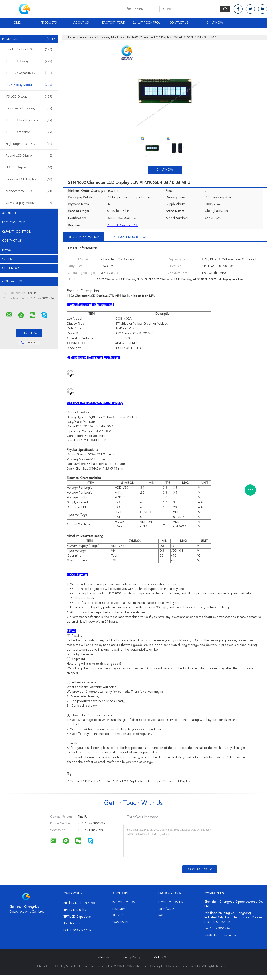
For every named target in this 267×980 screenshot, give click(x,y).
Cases (7, 259)
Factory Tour (114, 23)
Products (49, 23)
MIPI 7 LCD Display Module (132, 782)
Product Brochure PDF (123, 225)
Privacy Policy (131, 958)
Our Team (120, 922)
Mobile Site (161, 958)
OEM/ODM (166, 909)
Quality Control (146, 23)
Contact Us (179, 23)
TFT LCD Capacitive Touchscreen (29, 73)
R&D (162, 915)
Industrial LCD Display (29, 179)
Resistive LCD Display (29, 108)
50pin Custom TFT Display (172, 782)
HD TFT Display (29, 167)
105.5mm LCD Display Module (89, 782)
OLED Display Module (29, 203)
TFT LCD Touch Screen (29, 120)
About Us (81, 23)
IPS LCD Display (29, 97)
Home (16, 23)
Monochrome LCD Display (29, 191)
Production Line (172, 902)
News (7, 250)
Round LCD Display (29, 156)
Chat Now (215, 23)
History (119, 909)
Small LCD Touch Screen (29, 49)
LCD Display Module (29, 85)
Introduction (124, 902)
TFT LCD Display (29, 61)
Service (118, 915)
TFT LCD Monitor (29, 132)
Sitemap (103, 958)
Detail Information (84, 237)
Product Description (130, 237)
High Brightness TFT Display (29, 144)
